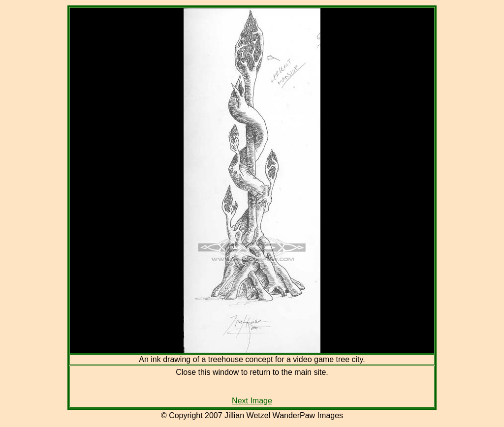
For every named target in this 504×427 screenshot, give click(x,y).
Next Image (252, 401)
